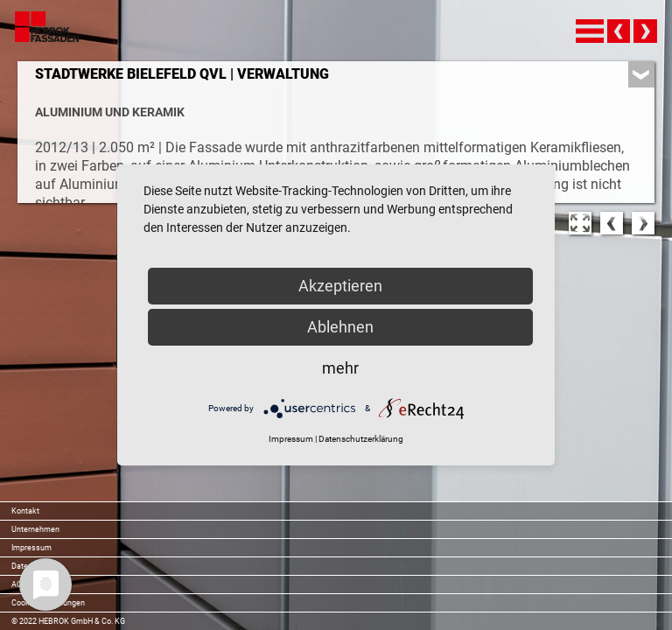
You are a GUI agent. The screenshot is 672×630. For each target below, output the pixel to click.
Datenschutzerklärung (361, 439)
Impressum (31, 548)
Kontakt (25, 511)
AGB (19, 584)
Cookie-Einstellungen (48, 603)
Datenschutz (34, 566)
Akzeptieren (340, 286)
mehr (340, 368)
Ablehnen (340, 327)
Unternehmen (35, 529)
